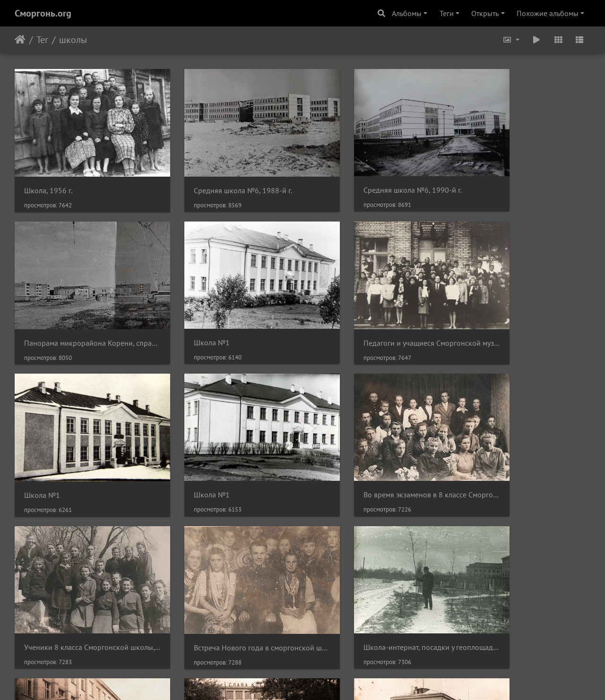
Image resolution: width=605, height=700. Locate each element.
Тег (42, 40)
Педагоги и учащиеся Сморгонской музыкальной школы (229, 312)
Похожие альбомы (548, 13)
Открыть (485, 13)
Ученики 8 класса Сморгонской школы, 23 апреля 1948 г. (229, 449)
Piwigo (315, 680)
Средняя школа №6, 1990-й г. (368, 175)
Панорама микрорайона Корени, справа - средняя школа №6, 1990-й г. (524, 175)
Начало (20, 40)
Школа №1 (42, 312)
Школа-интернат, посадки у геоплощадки (524, 449)
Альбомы (407, 13)
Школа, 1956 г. (48, 175)
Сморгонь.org (43, 13)
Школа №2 (42, 586)
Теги (447, 13)
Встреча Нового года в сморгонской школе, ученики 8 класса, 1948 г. (376, 449)
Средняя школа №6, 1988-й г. (221, 175)
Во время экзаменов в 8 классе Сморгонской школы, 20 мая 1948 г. (81, 449)
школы (73, 40)
